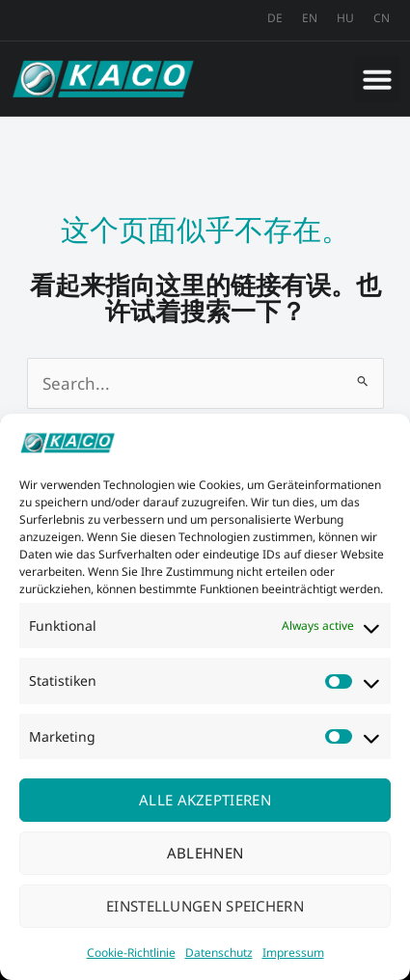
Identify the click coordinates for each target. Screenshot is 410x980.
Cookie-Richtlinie (131, 953)
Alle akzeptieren (205, 800)
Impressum (293, 953)
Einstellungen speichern (205, 906)
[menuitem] (275, 18)
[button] (377, 79)
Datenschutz (219, 953)
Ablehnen (205, 853)
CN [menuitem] (382, 18)
